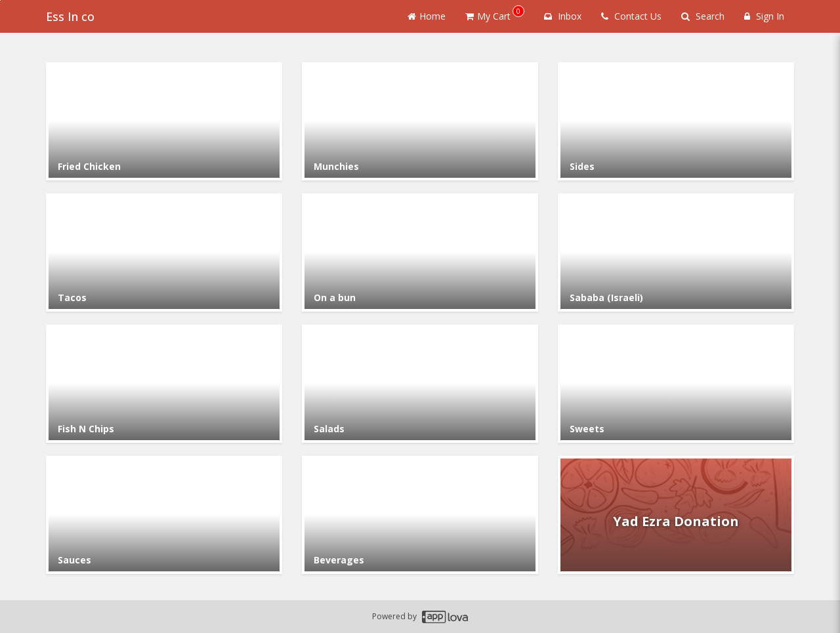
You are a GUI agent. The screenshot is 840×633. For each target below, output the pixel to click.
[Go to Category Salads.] (420, 384)
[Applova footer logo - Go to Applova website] (445, 617)
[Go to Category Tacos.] (164, 253)
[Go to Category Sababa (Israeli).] (676, 253)
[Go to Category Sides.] (676, 121)
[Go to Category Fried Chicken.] (164, 121)
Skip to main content (0, 0)
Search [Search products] (703, 16)
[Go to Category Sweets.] (676, 384)
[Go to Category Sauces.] (164, 515)
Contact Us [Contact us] (631, 16)
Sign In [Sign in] (764, 16)
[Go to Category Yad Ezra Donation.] (676, 515)
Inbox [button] (563, 16)
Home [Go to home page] (427, 16)
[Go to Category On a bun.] (420, 253)
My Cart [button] (495, 14)
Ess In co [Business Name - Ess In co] (70, 16)
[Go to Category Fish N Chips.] (164, 384)
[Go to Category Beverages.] (420, 515)
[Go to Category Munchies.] (420, 121)
